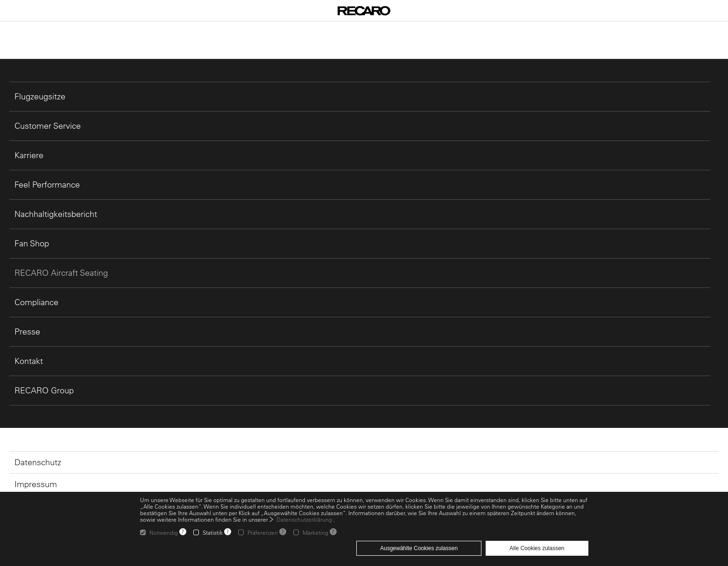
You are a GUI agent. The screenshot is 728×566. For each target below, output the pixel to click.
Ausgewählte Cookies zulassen (419, 548)
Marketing (315, 532)
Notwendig (164, 532)
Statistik (213, 532)
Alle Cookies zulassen (537, 548)
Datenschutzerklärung (304, 519)
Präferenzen (263, 532)
